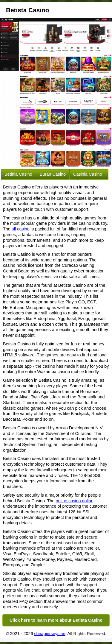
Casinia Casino (88, 174)
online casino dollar (74, 501)
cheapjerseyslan (50, 634)
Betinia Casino (18, 174)
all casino (21, 229)
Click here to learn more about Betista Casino (56, 620)
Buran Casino (53, 174)
